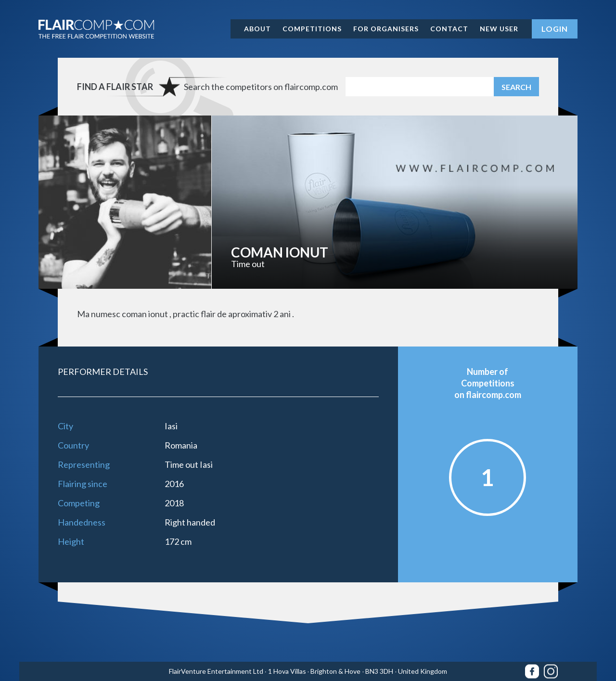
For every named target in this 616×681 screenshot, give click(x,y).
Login (555, 29)
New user (499, 29)
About (257, 29)
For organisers (386, 29)
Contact (449, 29)
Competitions (312, 29)
